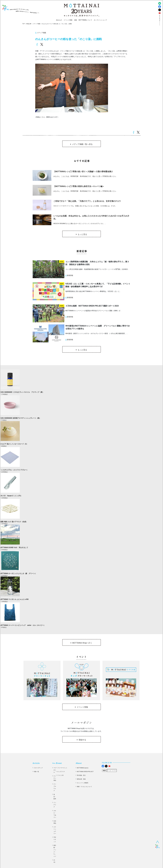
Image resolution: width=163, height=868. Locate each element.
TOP (23, 24)
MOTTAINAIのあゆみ (83, 768)
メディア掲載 (36, 24)
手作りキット (55, 839)
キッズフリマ (61, 772)
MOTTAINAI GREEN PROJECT (85, 772)
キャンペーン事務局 (83, 783)
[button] (59, 20)
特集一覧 (36, 772)
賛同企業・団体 (81, 779)
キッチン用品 (55, 778)
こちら (43, 117)
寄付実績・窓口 (81, 775)
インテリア (55, 805)
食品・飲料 (55, 797)
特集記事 (29, 24)
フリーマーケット (62, 768)
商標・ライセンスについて (84, 787)
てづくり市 (60, 775)
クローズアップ (38, 768)
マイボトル (55, 770)
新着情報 (70, 275)
